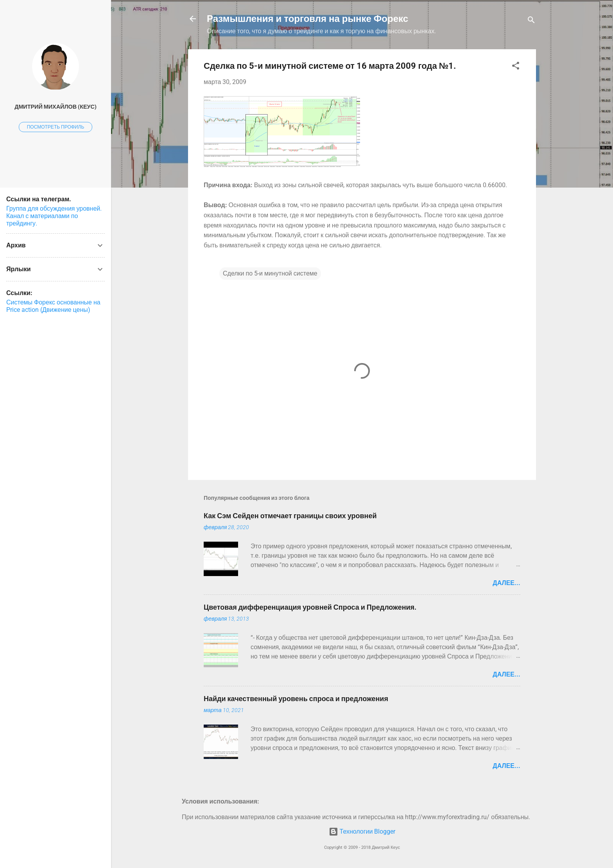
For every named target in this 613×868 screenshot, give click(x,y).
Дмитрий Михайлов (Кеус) (56, 107)
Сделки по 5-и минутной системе (270, 273)
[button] (516, 67)
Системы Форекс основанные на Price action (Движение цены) (53, 306)
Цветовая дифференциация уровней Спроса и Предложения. (310, 607)
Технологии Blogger (362, 831)
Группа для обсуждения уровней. (54, 208)
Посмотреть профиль (56, 127)
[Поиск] (531, 21)
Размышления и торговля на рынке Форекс (307, 19)
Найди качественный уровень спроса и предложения (296, 699)
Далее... (506, 583)
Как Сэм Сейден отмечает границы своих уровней (290, 516)
